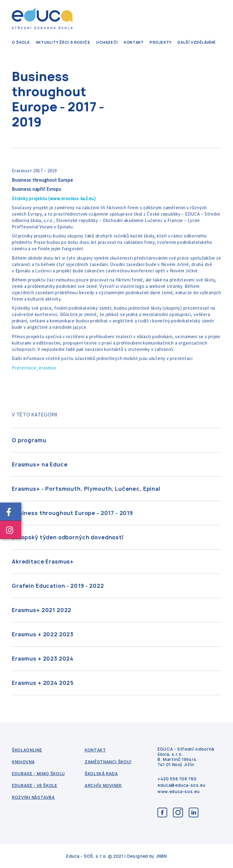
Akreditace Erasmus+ (43, 562)
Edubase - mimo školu (38, 774)
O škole (21, 42)
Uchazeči (107, 42)
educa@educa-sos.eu (181, 785)
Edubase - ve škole (35, 786)
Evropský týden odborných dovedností (68, 537)
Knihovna (23, 762)
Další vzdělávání (197, 42)
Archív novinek (103, 786)
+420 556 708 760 (177, 779)
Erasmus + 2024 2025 (43, 683)
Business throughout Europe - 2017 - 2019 (72, 513)
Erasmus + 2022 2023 (43, 634)
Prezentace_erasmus (34, 368)
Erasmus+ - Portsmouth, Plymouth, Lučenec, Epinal (86, 489)
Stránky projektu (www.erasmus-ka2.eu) (54, 198)
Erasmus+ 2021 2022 (42, 610)
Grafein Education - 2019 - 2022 (58, 586)
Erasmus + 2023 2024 (43, 659)
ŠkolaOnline (27, 750)
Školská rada (101, 774)
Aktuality (47, 42)
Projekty (161, 42)
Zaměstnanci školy (108, 762)
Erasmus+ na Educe (40, 464)
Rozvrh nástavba (33, 797)
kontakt (134, 42)
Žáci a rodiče (75, 42)
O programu (29, 440)
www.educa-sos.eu (178, 792)
